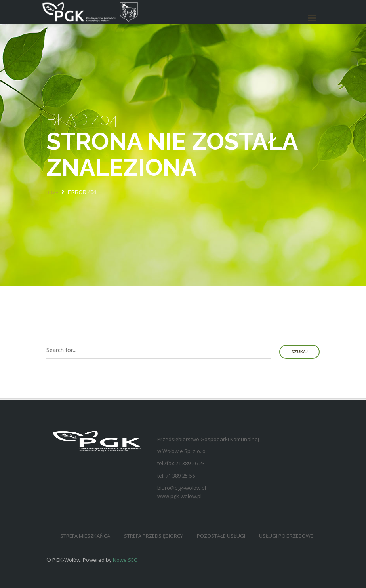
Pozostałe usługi (221, 536)
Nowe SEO (125, 560)
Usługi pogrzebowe (286, 536)
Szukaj (299, 352)
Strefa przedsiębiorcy (153, 536)
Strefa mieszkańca (85, 536)
